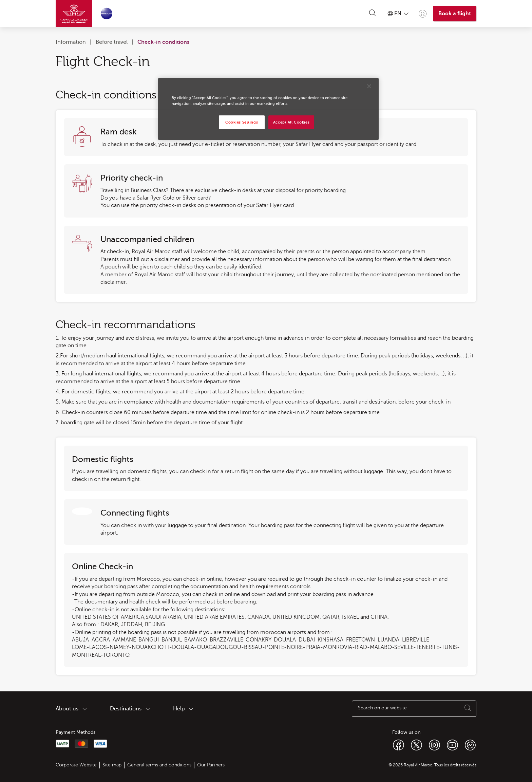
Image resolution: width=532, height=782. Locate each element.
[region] (268, 109)
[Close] (369, 86)
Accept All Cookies (291, 122)
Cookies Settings (242, 122)
